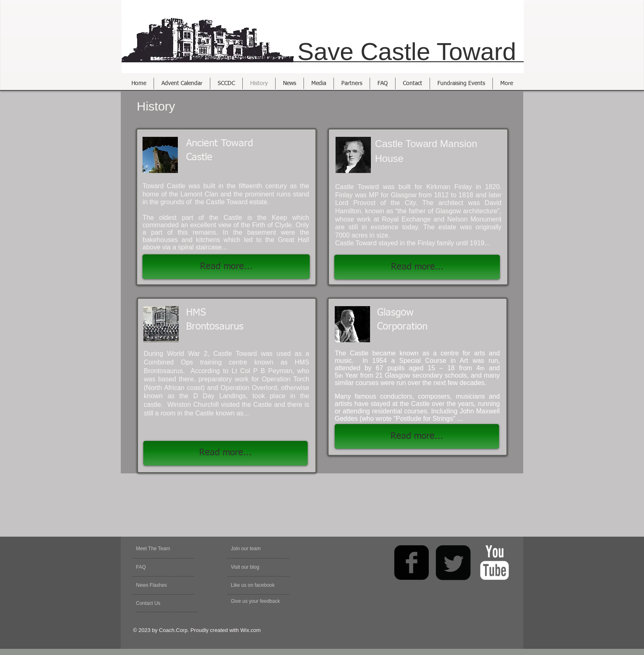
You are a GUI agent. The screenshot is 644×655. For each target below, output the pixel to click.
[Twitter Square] (453, 563)
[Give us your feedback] (260, 602)
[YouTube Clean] (494, 563)
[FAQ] (160, 567)
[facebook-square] (412, 563)
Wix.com (251, 630)
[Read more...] (417, 267)
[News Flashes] (160, 586)
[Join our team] (253, 549)
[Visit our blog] (250, 567)
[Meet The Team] (167, 549)
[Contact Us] (155, 604)
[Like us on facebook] (257, 586)
